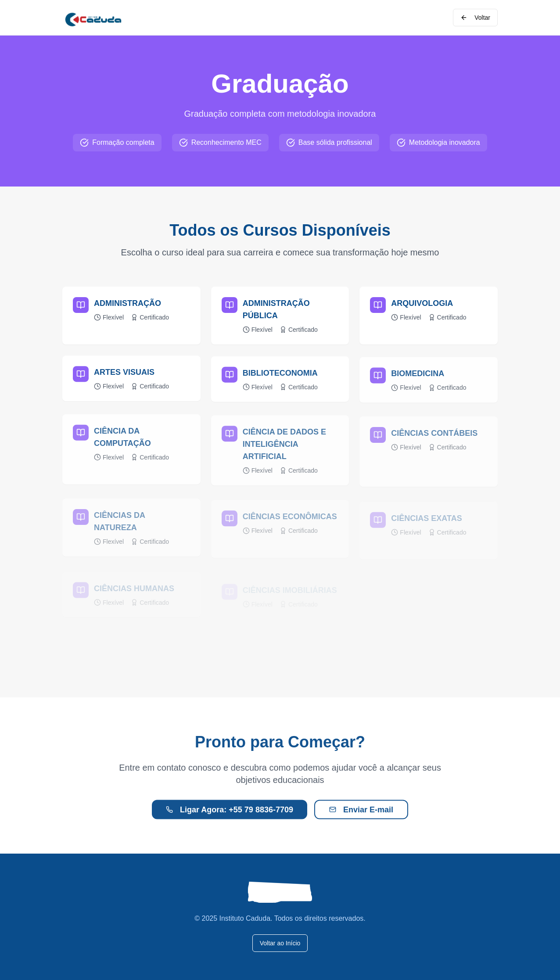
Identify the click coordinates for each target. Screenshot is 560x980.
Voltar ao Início (280, 943)
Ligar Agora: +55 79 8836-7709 (230, 816)
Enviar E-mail (361, 816)
